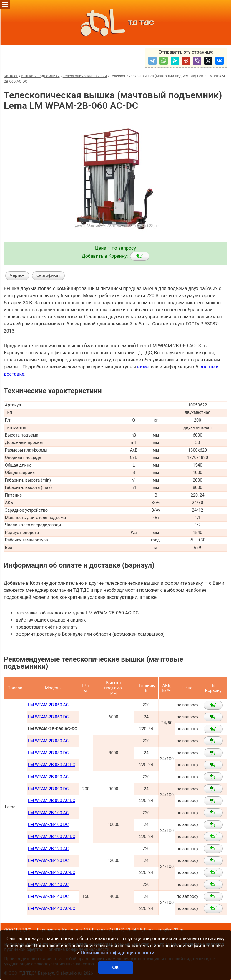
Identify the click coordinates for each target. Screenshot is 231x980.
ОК (115, 967)
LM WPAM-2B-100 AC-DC (52, 837)
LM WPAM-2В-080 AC (48, 741)
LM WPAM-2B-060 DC (48, 717)
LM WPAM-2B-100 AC (48, 813)
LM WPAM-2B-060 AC (48, 705)
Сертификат (48, 276)
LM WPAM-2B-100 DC (48, 825)
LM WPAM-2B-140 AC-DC (52, 909)
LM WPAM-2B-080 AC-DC (52, 765)
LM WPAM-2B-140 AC (48, 885)
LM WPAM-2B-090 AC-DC (52, 801)
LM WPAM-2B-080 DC (48, 753)
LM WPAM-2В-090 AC (48, 777)
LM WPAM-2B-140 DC (48, 896)
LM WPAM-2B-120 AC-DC (52, 873)
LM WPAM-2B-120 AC (48, 849)
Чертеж (17, 276)
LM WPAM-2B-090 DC (48, 789)
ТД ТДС (115, 23)
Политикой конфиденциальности (118, 953)
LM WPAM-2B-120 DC (48, 861)
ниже (143, 367)
